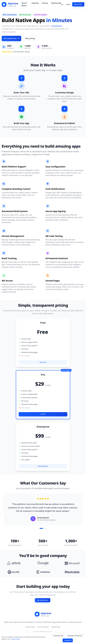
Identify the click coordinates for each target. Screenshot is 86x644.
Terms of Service (43, 627)
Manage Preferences (75, 636)
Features (35, 3)
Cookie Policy (56, 627)
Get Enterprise (43, 466)
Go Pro (43, 414)
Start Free (43, 362)
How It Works (24, 4)
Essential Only (58, 636)
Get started (78, 4)
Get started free (12, 38)
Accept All (68, 640)
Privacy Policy (30, 627)
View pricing (30, 38)
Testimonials (56, 3)
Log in (68, 4)
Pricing (45, 3)
